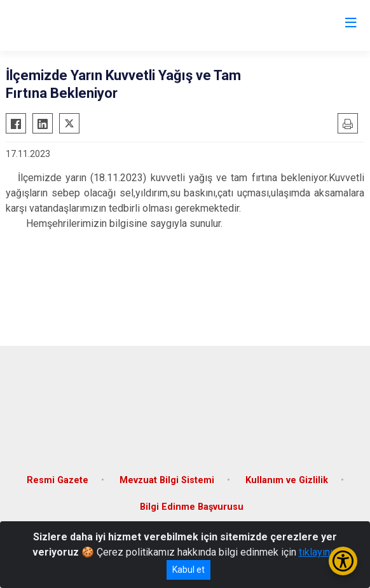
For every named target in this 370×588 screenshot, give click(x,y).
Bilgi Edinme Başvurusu (192, 507)
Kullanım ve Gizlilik (287, 480)
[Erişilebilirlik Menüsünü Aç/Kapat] (343, 561)
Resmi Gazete (58, 480)
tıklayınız (319, 552)
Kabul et (188, 570)
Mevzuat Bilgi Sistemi (167, 480)
